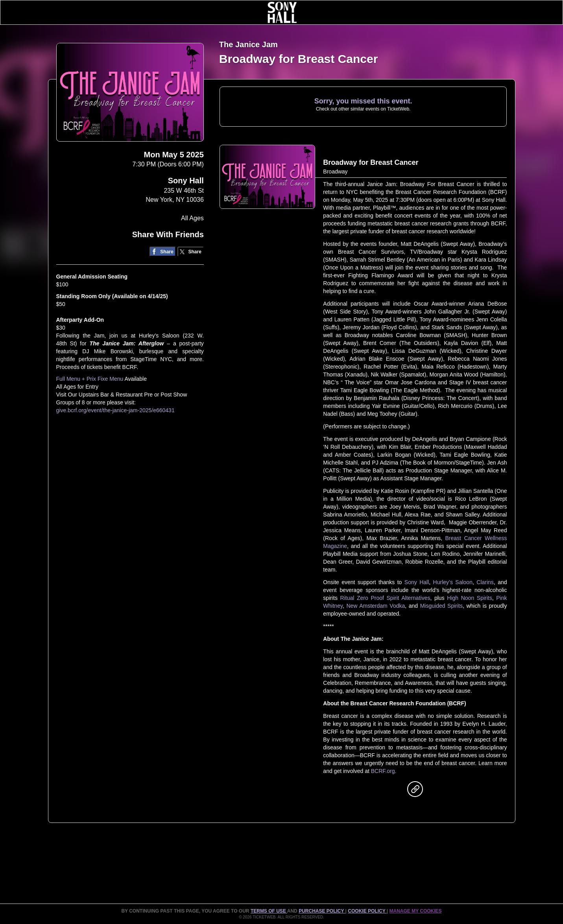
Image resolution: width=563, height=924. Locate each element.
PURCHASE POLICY (322, 911)
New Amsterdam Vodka (376, 606)
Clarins (485, 582)
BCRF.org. (384, 771)
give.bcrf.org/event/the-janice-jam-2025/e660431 (115, 410)
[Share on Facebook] (163, 252)
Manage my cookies (415, 911)
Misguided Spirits (441, 606)
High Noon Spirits (469, 598)
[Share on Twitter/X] (191, 252)
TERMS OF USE (269, 911)
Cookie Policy (367, 911)
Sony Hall (186, 181)
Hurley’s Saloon (453, 582)
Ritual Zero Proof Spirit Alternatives (385, 598)
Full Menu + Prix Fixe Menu (90, 379)
